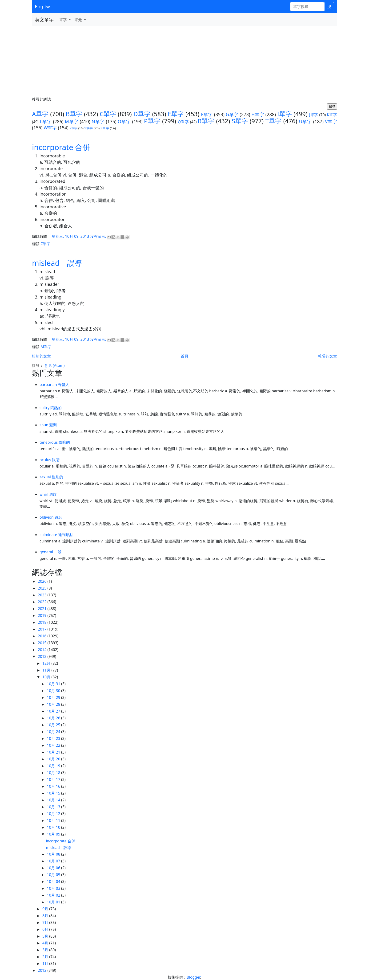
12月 (47, 663)
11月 (47, 670)
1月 (46, 964)
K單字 (332, 115)
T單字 (274, 121)
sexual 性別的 (51, 477)
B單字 (74, 114)
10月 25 (54, 725)
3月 (46, 950)
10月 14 (54, 800)
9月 (46, 909)
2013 (43, 656)
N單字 (98, 121)
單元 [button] (79, 20)
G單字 (232, 114)
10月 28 (54, 704)
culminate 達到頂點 (56, 535)
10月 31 (54, 684)
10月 (47, 677)
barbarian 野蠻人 (54, 385)
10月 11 (54, 820)
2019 (43, 615)
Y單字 (88, 128)
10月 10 (54, 827)
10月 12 (54, 814)
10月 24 (54, 732)
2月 (46, 957)
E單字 (176, 114)
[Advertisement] (184, 62)
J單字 (314, 115)
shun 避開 (48, 425)
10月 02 (54, 895)
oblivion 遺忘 (51, 517)
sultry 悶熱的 (51, 408)
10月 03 (54, 888)
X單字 (74, 128)
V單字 (331, 121)
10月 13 (54, 807)
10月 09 (54, 834)
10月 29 (54, 697)
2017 (43, 629)
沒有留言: (99, 236)
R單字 (206, 121)
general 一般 (50, 552)
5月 (46, 936)
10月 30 (54, 691)
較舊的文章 (328, 356)
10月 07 (54, 861)
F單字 (207, 114)
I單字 (285, 114)
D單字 (142, 114)
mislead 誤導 (57, 263)
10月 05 (54, 875)
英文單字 (44, 20)
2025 (43, 588)
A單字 (40, 114)
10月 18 (54, 773)
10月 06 (54, 868)
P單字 (152, 121)
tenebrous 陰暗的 (55, 442)
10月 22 (54, 745)
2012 (43, 970)
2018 (43, 622)
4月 (46, 943)
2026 (43, 581)
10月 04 (54, 882)
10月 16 (54, 786)
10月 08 (54, 854)
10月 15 (54, 793)
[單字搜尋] (307, 7)
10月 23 (54, 738)
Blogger (193, 977)
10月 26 (54, 718)
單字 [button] (64, 20)
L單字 (46, 121)
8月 (46, 916)
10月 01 (54, 902)
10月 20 (54, 759)
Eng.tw (42, 6)
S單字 (240, 121)
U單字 (305, 121)
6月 (46, 929)
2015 (43, 643)
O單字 (124, 121)
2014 (43, 650)
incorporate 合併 (61, 147)
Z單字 (105, 128)
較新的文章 (41, 356)
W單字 (50, 128)
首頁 (184, 356)
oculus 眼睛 (50, 460)
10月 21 (54, 752)
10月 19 (54, 766)
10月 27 (54, 711)
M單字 (72, 121)
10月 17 (54, 779)
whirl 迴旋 (48, 494)
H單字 (258, 114)
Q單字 (183, 122)
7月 (46, 923)
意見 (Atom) (54, 365)
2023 (43, 595)
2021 (43, 609)
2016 (43, 636)
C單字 (108, 114)
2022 (43, 602)
